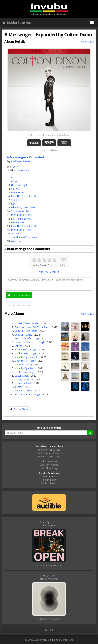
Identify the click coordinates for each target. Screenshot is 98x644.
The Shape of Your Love (24, 237)
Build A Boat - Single (25, 350)
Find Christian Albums (49, 453)
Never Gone (18, 192)
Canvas (18, 346)
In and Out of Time (21, 215)
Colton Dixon (21, 161)
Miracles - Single (23, 383)
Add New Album (49, 465)
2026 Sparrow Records (49, 565)
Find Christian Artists (49, 450)
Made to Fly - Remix (25, 361)
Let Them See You (21, 219)
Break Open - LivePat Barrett (49, 524)
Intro (14, 177)
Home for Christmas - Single (30, 342)
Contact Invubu (49, 483)
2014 (16, 167)
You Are (15, 189)
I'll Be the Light (19, 185)
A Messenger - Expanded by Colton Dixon (49, 135)
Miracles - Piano (23, 365)
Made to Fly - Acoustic (27, 357)
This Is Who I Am (20, 211)
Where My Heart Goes (23, 207)
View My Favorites (49, 272)
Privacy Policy (49, 480)
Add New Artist (49, 461)
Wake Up (16, 241)
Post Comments (19, 295)
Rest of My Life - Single (27, 338)
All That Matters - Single (27, 394)
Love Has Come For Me (24, 196)
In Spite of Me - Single (26, 323)
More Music (87, 42)
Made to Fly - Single (25, 368)
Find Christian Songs (49, 456)
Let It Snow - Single (25, 372)
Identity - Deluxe (23, 391)
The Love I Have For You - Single (32, 327)
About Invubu (49, 476)
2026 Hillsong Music (49, 619)
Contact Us (67, 640)
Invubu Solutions (17, 23)
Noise (14, 181)
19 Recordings (22, 170)
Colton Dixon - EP (24, 379)
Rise (13, 204)
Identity (18, 387)
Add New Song (49, 468)
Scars (14, 200)
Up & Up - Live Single (26, 331)
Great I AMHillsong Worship (49, 577)
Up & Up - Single (23, 335)
